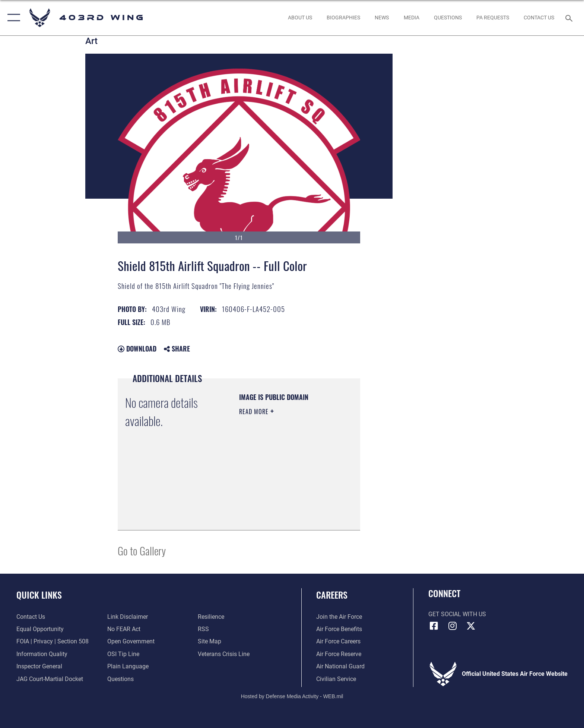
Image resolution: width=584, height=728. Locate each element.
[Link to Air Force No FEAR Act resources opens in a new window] (124, 629)
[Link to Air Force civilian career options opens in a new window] (336, 679)
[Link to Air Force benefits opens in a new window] (339, 629)
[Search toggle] (570, 18)
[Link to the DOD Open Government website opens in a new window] (131, 641)
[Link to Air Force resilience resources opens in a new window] (211, 617)
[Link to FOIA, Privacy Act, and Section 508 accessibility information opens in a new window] (53, 641)
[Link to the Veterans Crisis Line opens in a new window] (224, 654)
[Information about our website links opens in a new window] (128, 617)
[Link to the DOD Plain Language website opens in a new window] (128, 666)
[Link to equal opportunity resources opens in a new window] (40, 629)
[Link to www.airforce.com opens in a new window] (339, 617)
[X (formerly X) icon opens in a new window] (471, 626)
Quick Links (39, 595)
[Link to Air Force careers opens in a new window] (338, 641)
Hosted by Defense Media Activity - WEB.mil (292, 696)
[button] (12, 18)
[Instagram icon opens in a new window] (452, 626)
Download (137, 349)
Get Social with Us (457, 614)
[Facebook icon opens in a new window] (434, 626)
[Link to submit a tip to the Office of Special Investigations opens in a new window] (123, 654)
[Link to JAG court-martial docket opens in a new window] (50, 679)
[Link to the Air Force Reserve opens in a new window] (339, 654)
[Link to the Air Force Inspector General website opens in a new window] (39, 666)
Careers (332, 595)
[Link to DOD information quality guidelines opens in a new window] (42, 654)
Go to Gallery (142, 550)
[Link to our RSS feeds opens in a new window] (203, 629)
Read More (255, 412)
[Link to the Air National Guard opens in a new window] (340, 666)
